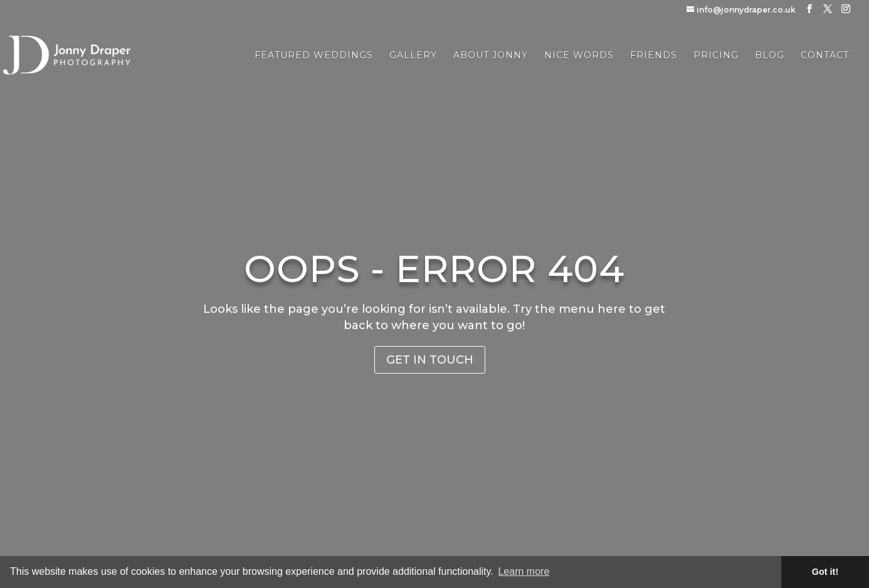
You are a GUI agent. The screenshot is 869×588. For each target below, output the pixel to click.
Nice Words (579, 56)
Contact (825, 56)
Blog (770, 56)
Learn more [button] (524, 571)
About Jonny (491, 56)
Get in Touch (430, 360)
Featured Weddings (314, 56)
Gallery (413, 56)
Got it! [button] (825, 572)
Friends (654, 56)
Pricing (716, 56)
